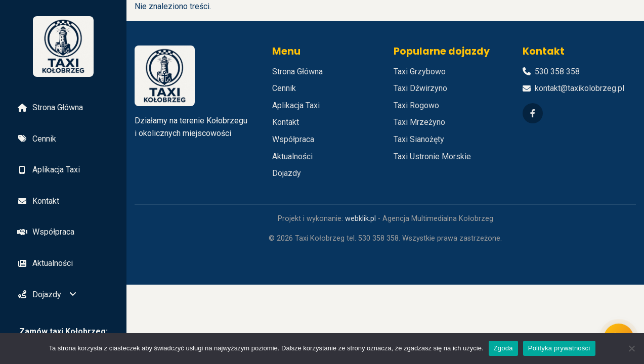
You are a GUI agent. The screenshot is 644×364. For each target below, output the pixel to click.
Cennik (36, 139)
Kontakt (38, 201)
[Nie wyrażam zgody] (631, 348)
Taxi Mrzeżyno (419, 122)
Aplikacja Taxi (48, 170)
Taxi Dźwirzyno (420, 88)
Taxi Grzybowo (420, 72)
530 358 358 (557, 72)
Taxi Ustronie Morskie (432, 156)
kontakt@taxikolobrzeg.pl (579, 88)
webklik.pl (360, 219)
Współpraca (45, 232)
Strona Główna (50, 107)
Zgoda (503, 348)
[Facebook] (533, 113)
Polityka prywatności (559, 348)
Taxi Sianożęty (419, 139)
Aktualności (45, 263)
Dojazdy (39, 294)
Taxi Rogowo (416, 105)
